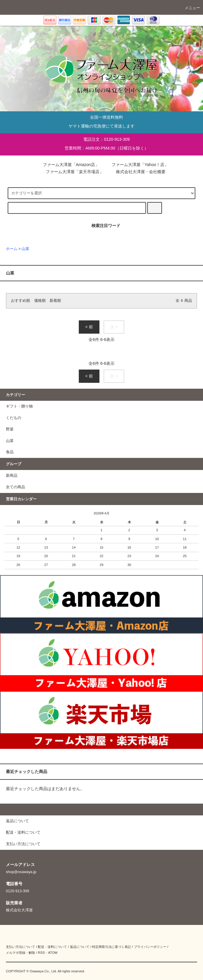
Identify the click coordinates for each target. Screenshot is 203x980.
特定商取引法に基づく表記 (112, 947)
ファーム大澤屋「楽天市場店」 (71, 172)
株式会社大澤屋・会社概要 (137, 172)
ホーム (12, 249)
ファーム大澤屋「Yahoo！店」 (136, 165)
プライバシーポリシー (150, 947)
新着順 (55, 301)
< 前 (89, 327)
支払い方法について (21, 947)
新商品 (12, 476)
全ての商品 (15, 487)
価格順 (40, 301)
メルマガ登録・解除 (21, 953)
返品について (80, 947)
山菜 (25, 249)
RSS (41, 953)
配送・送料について (52, 947)
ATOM (53, 953)
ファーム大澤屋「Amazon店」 (67, 165)
